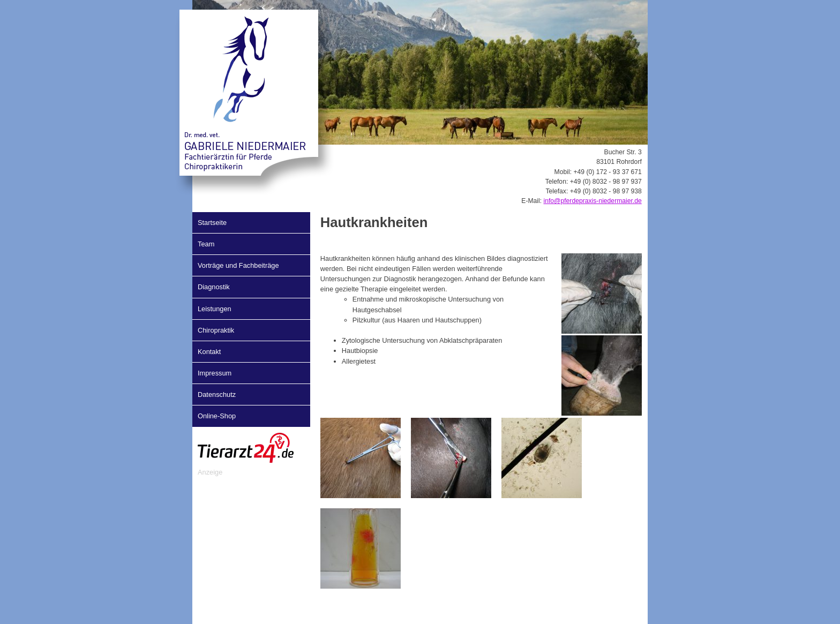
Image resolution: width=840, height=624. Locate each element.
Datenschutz (217, 394)
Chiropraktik (216, 330)
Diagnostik (214, 287)
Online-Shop (217, 416)
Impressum (215, 373)
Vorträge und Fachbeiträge (238, 265)
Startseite (212, 223)
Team (206, 244)
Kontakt (209, 352)
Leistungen (215, 309)
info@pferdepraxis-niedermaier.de (593, 201)
